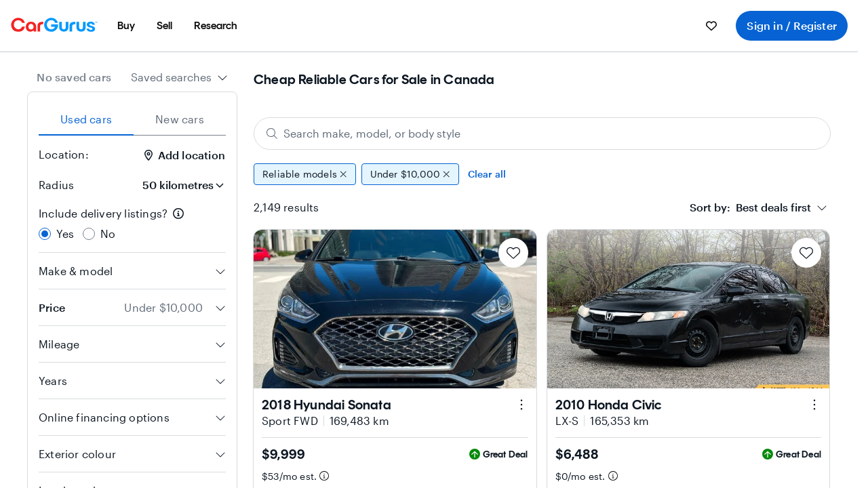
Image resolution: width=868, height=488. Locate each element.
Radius (56, 185)
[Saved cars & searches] (711, 26)
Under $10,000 (410, 174)
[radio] (45, 234)
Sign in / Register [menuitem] (792, 25)
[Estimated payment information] (324, 476)
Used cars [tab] (86, 119)
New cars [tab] (180, 119)
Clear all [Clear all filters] (487, 174)
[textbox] (750, 207)
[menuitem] (126, 26)
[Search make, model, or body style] (542, 134)
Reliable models (305, 174)
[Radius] (178, 185)
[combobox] (179, 77)
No (108, 233)
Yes (65, 233)
